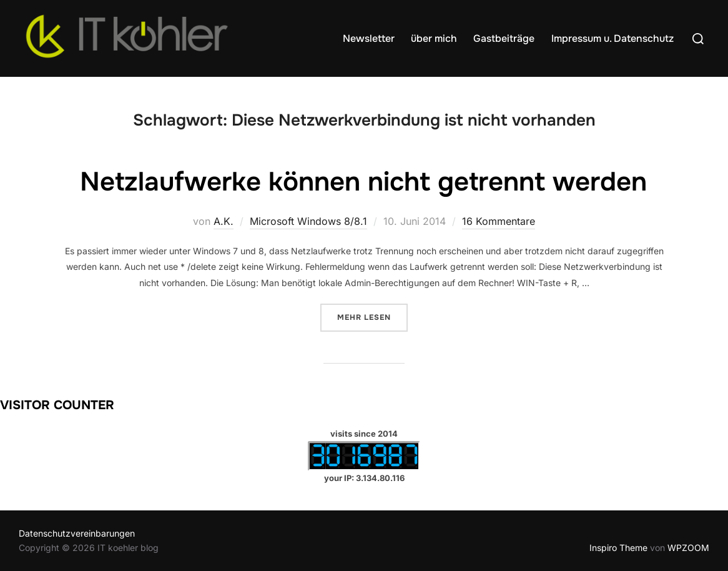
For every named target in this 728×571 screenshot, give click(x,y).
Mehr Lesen (372, 316)
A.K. (224, 221)
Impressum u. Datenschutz (612, 38)
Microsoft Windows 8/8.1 (308, 221)
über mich (434, 38)
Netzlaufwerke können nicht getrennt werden (363, 182)
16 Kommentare (499, 221)
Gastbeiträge (504, 38)
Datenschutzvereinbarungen (77, 533)
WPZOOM (688, 548)
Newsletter (369, 38)
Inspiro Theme (618, 548)
